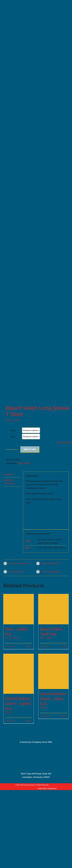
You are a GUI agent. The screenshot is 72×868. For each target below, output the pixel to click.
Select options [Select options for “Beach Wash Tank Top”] (46, 460)
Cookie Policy (52, 602)
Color (13, 244)
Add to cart (30, 263)
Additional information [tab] (9, 296)
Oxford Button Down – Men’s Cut (53, 512)
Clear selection (64, 256)
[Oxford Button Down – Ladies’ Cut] (19, 488)
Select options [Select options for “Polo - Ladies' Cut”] (11, 460)
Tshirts (27, 277)
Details (30, 460)
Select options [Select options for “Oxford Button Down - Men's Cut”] (46, 530)
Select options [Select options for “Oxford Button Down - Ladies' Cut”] (11, 535)
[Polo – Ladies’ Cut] (19, 423)
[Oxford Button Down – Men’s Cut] (53, 485)
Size (13, 251)
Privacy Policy (42, 602)
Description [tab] (9, 288)
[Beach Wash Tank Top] (53, 423)
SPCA (20, 277)
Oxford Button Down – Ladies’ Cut (18, 517)
